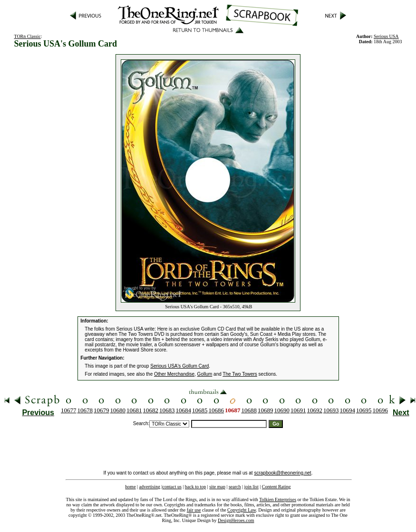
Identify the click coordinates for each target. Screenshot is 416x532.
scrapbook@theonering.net (282, 473)
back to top (195, 487)
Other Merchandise (174, 374)
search (235, 487)
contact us (172, 487)
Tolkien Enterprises (278, 499)
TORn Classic (27, 36)
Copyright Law (242, 510)
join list (251, 487)
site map (217, 487)
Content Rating (276, 487)
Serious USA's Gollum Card (179, 366)
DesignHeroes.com (236, 520)
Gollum (205, 374)
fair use (194, 510)
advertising (150, 487)
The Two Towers (240, 374)
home (130, 487)
